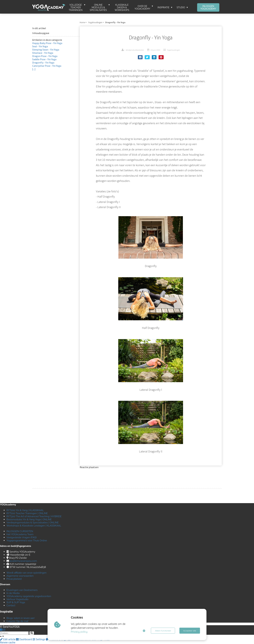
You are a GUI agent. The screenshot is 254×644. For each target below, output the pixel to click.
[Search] (32, 633)
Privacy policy (79, 632)
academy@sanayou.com (23, 561)
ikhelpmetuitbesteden (135, 50)
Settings (39, 639)
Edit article (8, 639)
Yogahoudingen (173, 50)
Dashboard (24, 639)
